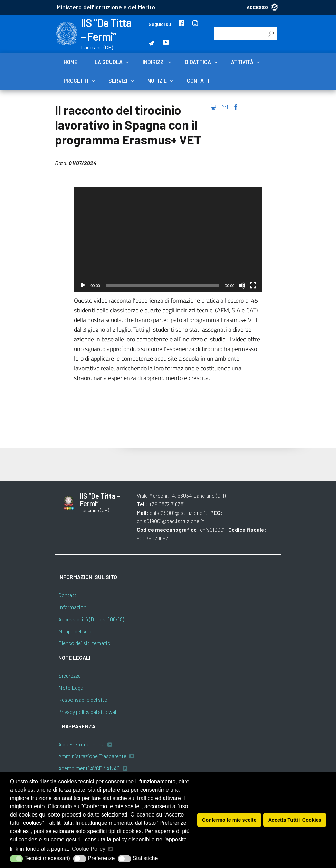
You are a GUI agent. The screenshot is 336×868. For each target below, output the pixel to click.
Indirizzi (154, 62)
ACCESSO (262, 7)
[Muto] (242, 285)
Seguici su (160, 24)
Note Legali (72, 687)
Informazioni (73, 607)
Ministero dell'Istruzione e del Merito (106, 7)
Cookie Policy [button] (89, 849)
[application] (168, 239)
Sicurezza (70, 675)
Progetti (76, 81)
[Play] (83, 285)
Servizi (118, 81)
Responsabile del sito (83, 700)
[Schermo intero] (253, 285)
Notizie (157, 81)
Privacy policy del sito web (88, 712)
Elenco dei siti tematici (85, 643)
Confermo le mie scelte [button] (229, 820)
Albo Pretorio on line (81, 744)
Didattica (198, 62)
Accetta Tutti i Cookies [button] (295, 820)
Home (70, 62)
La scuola (109, 62)
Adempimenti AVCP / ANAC (89, 768)
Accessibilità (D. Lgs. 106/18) (91, 619)
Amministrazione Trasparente (92, 756)
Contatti (199, 81)
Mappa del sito (75, 631)
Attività (242, 62)
